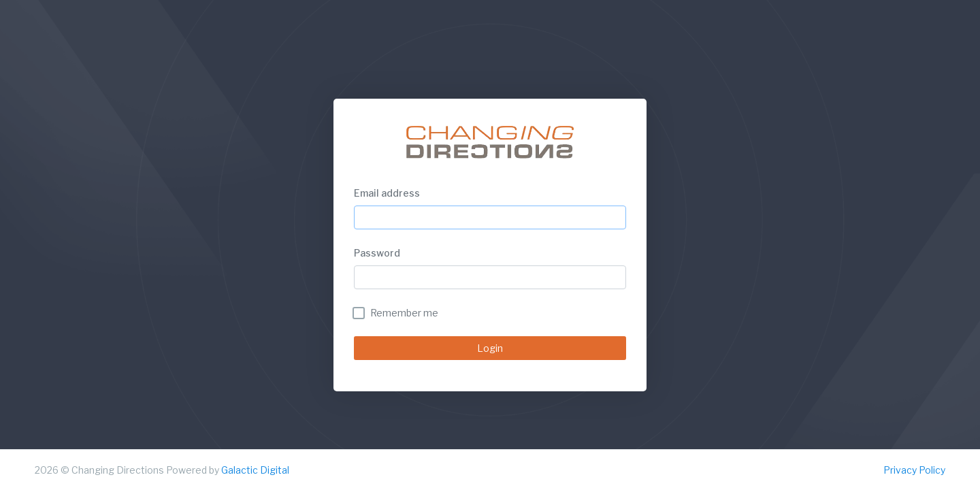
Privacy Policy (914, 470)
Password (377, 253)
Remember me (404, 313)
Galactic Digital (255, 470)
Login (490, 348)
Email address (387, 193)
